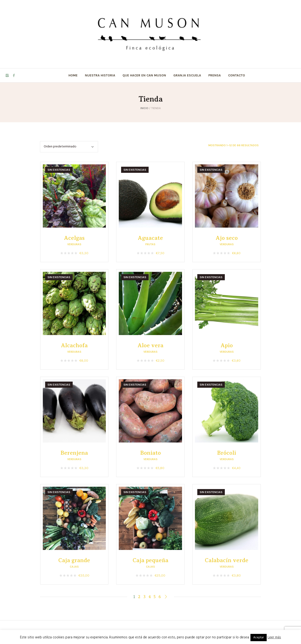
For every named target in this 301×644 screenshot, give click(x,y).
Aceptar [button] (259, 638)
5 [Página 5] (155, 597)
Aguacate (150, 238)
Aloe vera (150, 345)
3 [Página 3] (144, 597)
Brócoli (227, 453)
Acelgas (74, 238)
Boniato (150, 453)
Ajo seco (227, 238)
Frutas (150, 244)
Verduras (74, 244)
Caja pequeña (150, 560)
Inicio (144, 108)
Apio (227, 345)
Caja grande (74, 560)
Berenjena (74, 453)
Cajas (74, 567)
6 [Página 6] (160, 597)
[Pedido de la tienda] (69, 147)
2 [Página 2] (139, 597)
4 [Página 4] (150, 597)
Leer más (274, 637)
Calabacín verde (227, 560)
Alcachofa (74, 345)
